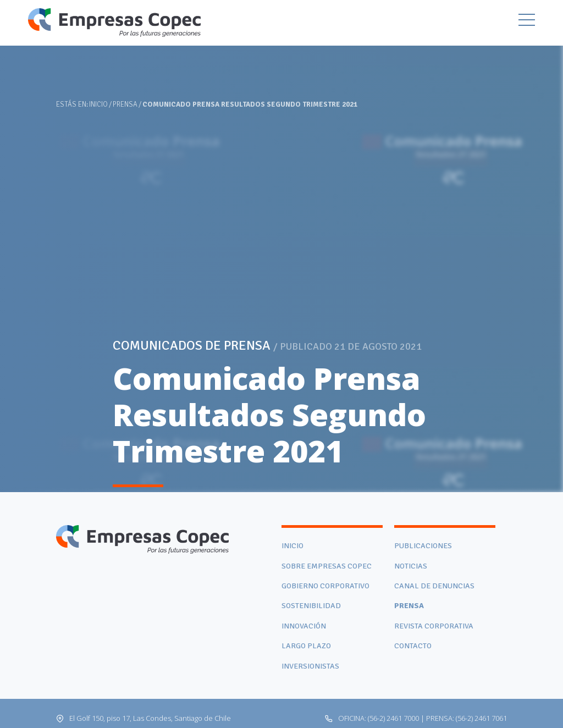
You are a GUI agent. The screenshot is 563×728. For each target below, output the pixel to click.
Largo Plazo (306, 646)
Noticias (411, 566)
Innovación (304, 626)
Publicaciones (423, 546)
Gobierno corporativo (325, 586)
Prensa (125, 104)
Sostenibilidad (311, 606)
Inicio (98, 104)
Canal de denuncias (434, 586)
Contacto (413, 646)
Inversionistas (310, 666)
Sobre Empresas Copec (327, 566)
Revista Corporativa (434, 626)
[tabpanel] (281, 246)
